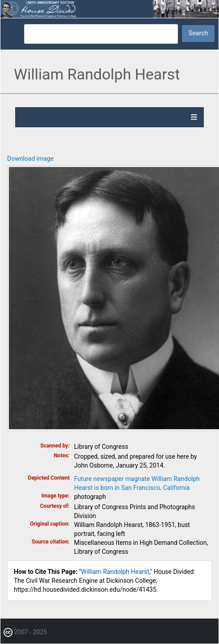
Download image (30, 159)
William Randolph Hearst (115, 572)
